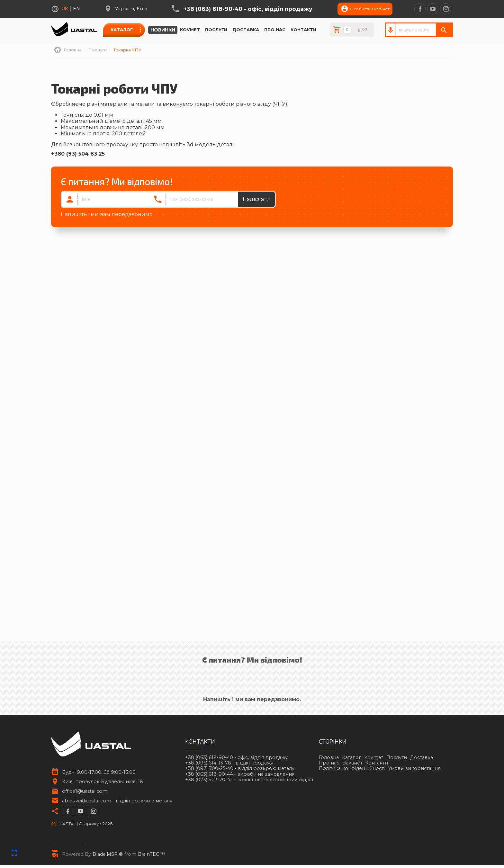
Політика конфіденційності (352, 768)
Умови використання (414, 768)
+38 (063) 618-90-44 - (240, 774)
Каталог (122, 30)
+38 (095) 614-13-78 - (229, 763)
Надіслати (256, 199)
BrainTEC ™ (152, 854)
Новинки (163, 30)
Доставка (246, 30)
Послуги (216, 30)
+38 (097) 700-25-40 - (240, 769)
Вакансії (352, 763)
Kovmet (190, 30)
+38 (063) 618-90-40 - (248, 9)
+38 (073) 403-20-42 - (249, 780)
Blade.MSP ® (108, 854)
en (76, 9)
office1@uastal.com (85, 791)
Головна (329, 757)
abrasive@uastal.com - (117, 801)
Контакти (303, 30)
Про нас (275, 30)
